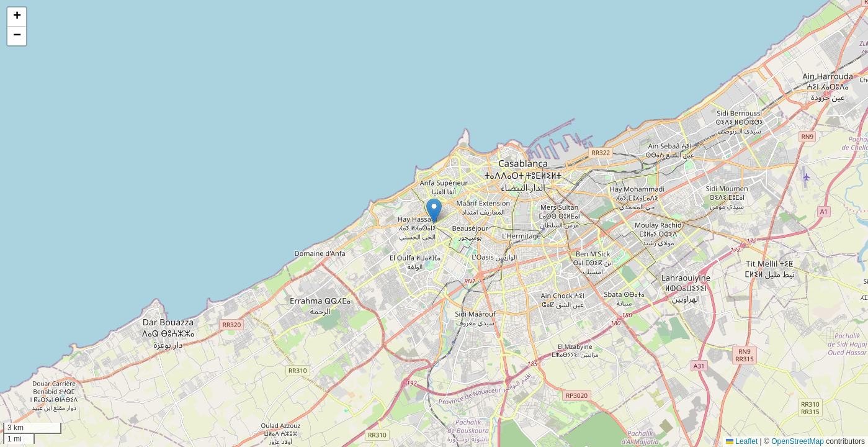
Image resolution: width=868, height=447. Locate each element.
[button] (434, 211)
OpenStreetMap (798, 441)
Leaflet (742, 441)
